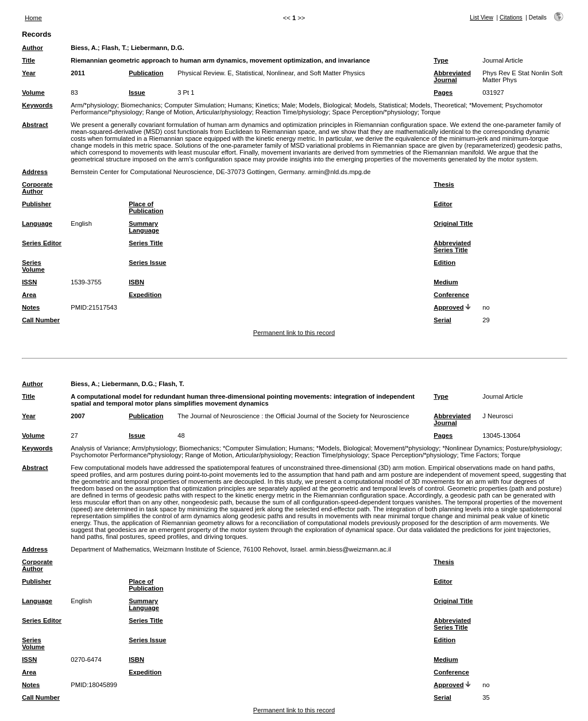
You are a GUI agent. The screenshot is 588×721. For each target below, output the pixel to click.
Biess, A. (84, 48)
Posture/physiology (533, 448)
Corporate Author (37, 188)
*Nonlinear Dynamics (472, 448)
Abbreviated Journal (452, 76)
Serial (442, 320)
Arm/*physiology (94, 105)
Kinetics (267, 105)
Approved (448, 307)
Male (288, 105)
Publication (146, 73)
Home (33, 18)
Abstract (35, 125)
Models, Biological (325, 105)
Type (441, 60)
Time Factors (479, 455)
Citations (511, 18)
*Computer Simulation (254, 448)
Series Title (146, 243)
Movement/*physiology (407, 448)
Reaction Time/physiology (292, 112)
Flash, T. (114, 48)
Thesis (444, 184)
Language (37, 223)
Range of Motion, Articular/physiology (199, 112)
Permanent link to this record (294, 333)
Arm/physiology (153, 448)
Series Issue (147, 263)
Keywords (37, 105)
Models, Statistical (380, 105)
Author (32, 48)
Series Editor (42, 243)
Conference (451, 295)
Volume (33, 92)
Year (29, 73)
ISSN (29, 282)
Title (28, 60)
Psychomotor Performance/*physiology (126, 455)
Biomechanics (141, 105)
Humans (240, 105)
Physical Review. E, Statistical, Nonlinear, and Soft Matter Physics (271, 73)
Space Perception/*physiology (375, 112)
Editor (443, 204)
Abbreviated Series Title (452, 246)
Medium (446, 282)
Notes (31, 307)
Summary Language (144, 227)
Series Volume (33, 266)
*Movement (486, 105)
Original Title (453, 223)
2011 (78, 73)
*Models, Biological (344, 448)
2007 (78, 416)
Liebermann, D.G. (158, 48)
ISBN (136, 282)
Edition (444, 263)
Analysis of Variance (100, 448)
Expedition (145, 295)
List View (481, 18)
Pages (443, 92)
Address (35, 172)
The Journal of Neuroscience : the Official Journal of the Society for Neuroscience (293, 416)
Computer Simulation (194, 105)
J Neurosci (498, 416)
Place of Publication (146, 207)
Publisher (36, 204)
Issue (137, 92)
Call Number (41, 320)
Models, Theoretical (437, 105)
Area (29, 295)
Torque (431, 112)
